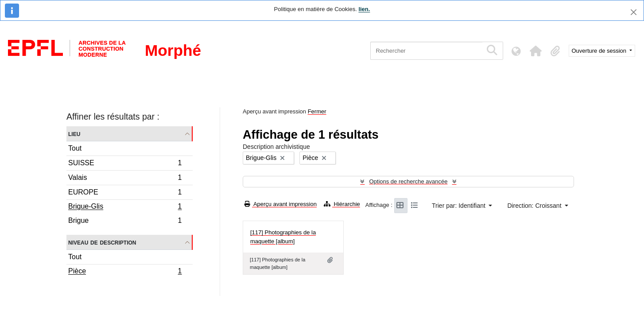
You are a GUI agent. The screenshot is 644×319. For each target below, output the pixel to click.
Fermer (317, 111)
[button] (536, 51)
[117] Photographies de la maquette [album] (283, 237)
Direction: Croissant (535, 206)
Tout (75, 148)
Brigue (125, 222)
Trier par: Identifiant (460, 206)
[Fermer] (634, 12)
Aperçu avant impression (281, 204)
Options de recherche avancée (408, 181)
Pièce (125, 272)
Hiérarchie (342, 204)
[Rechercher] (426, 51)
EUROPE (125, 193)
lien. (364, 9)
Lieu (74, 134)
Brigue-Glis (125, 207)
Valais (125, 179)
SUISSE (125, 164)
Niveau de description (102, 242)
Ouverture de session (600, 51)
